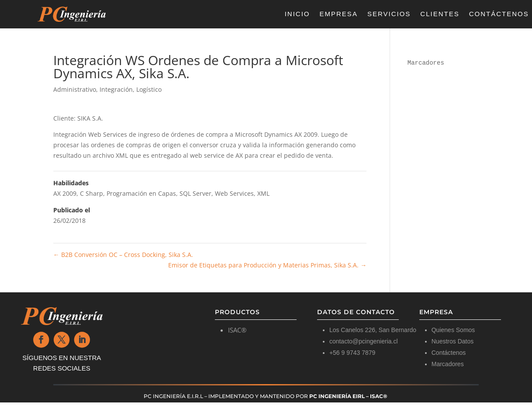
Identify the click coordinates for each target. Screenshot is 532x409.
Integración (116, 89)
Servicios (389, 14)
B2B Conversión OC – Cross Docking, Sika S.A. (123, 255)
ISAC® (237, 330)
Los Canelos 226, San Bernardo (373, 330)
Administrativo (75, 89)
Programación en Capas (141, 193)
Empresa (339, 14)
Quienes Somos (453, 330)
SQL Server (195, 193)
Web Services (234, 193)
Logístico (149, 89)
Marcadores (426, 63)
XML (263, 193)
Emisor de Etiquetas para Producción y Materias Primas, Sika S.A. (267, 265)
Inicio (297, 14)
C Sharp (92, 193)
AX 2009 (65, 193)
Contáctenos (499, 14)
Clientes (440, 14)
